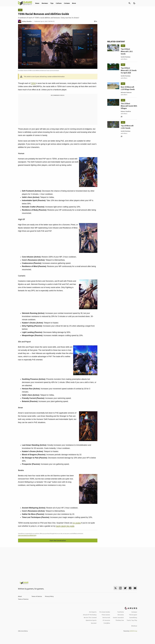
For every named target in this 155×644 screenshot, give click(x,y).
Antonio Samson (126, 92)
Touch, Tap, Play (132, 620)
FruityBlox (107, 623)
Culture (59, 3)
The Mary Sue (120, 620)
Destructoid (106, 617)
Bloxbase (134, 626)
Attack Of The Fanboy (90, 615)
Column (67, 3)
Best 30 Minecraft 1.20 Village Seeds (128, 88)
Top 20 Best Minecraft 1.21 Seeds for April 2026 (129, 70)
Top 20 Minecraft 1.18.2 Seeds (127, 127)
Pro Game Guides (105, 612)
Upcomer (94, 623)
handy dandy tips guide (65, 526)
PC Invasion (106, 620)
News (37, 3)
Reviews (45, 3)
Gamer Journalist (118, 617)
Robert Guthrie (126, 111)
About (20, 596)
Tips (52, 3)
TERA (33, 83)
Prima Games (106, 615)
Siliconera (121, 615)
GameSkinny (133, 617)
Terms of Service (37, 596)
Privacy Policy (49, 596)
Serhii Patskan (126, 57)
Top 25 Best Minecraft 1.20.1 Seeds (127, 51)
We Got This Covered (90, 617)
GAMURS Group (133, 631)
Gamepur (134, 612)
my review (77, 523)
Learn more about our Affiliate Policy (27, 535)
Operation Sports (91, 620)
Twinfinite (120, 612)
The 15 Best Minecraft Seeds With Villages (129, 106)
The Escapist (133, 615)
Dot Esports (93, 612)
